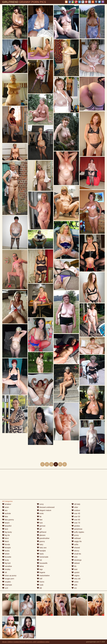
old (39, 588)
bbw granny (8, 520)
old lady (76, 504)
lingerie (41, 572)
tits (74, 566)
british (6, 554)
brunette (7, 557)
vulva (75, 582)
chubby (6, 569)
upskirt (75, 572)
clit (5, 572)
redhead (76, 538)
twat (74, 569)
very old (76, 579)
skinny (75, 551)
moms (41, 582)
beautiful (7, 526)
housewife (42, 563)
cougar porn (8, 579)
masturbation (43, 576)
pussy (75, 535)
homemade (43, 557)
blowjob (6, 548)
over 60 (76, 520)
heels (40, 554)
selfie (75, 545)
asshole (7, 513)
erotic (40, 513)
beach (6, 523)
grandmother (43, 538)
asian (6, 507)
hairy (40, 545)
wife (74, 585)
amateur (7, 504)
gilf (39, 529)
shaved (76, 548)
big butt (6, 563)
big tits (6, 535)
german (41, 526)
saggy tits (77, 541)
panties (76, 526)
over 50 (76, 517)
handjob (41, 551)
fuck (40, 523)
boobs (6, 551)
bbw (5, 517)
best (5, 529)
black (6, 541)
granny (41, 541)
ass (5, 510)
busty (6, 560)
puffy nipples (78, 532)
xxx (74, 588)
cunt (5, 588)
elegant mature (44, 510)
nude (40, 585)
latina (40, 566)
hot (39, 560)
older (75, 507)
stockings (77, 560)
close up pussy (9, 576)
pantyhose (77, 529)
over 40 (76, 513)
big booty (7, 532)
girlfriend (42, 532)
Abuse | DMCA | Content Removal (14, 642)
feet (40, 520)
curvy (40, 504)
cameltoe (7, 566)
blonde (6, 545)
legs (40, 569)
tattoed (76, 563)
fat (39, 517)
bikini (5, 538)
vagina (75, 576)
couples (7, 582)
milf (40, 579)
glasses (41, 535)
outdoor (76, 510)
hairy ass (42, 548)
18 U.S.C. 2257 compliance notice (38, 642)
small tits (76, 554)
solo (74, 557)
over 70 (76, 523)
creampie (7, 585)
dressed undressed (46, 507)
